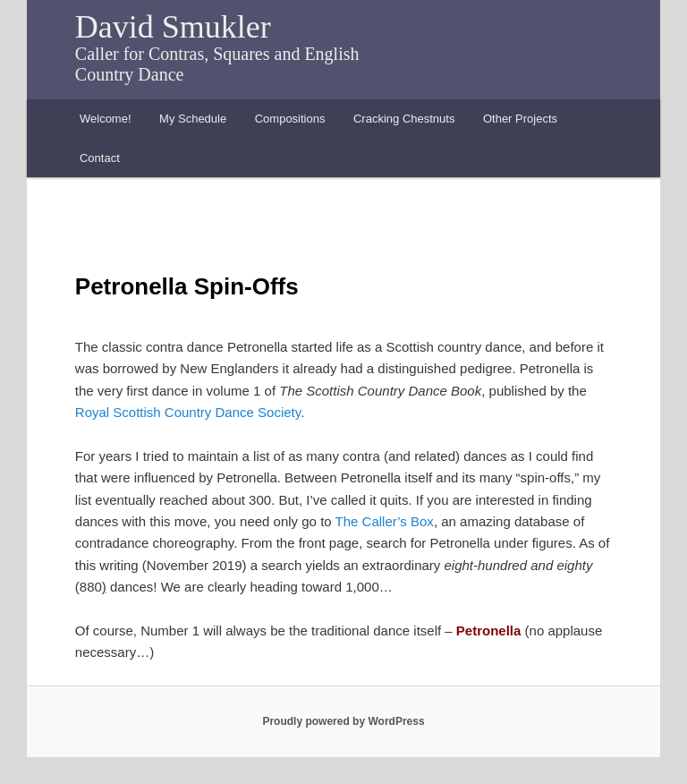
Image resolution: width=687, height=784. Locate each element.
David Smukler (173, 27)
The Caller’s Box (385, 521)
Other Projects (520, 119)
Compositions (290, 119)
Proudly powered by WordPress (343, 721)
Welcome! (106, 119)
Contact (100, 158)
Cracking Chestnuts (404, 119)
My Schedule (193, 119)
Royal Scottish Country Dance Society (188, 412)
